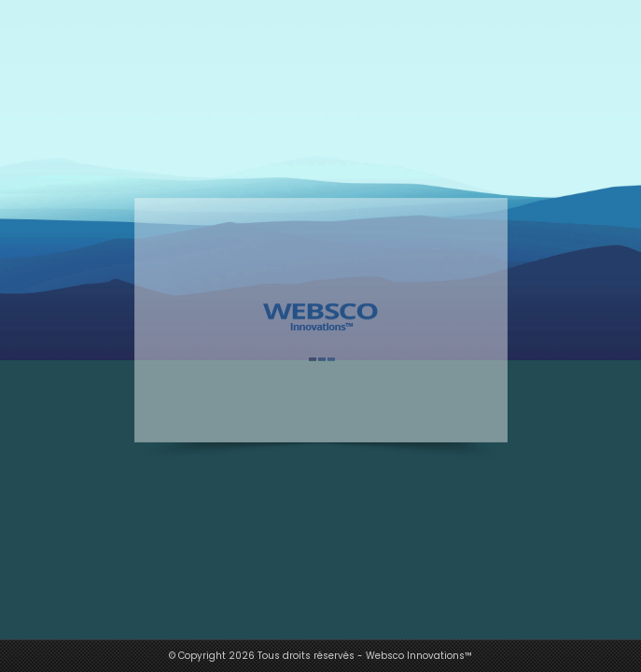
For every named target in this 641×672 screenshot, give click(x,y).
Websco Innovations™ (419, 656)
